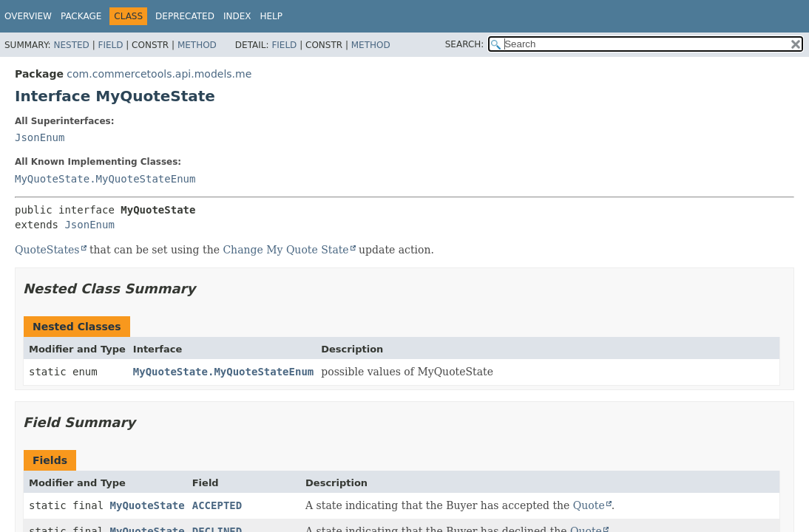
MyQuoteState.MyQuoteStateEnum (105, 179)
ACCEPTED (217, 505)
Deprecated (185, 16)
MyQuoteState (148, 505)
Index (237, 16)
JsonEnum (40, 137)
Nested (71, 45)
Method (197, 45)
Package (81, 16)
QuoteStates (47, 250)
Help (271, 16)
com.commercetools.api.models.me (159, 74)
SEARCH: (465, 44)
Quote (589, 505)
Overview (28, 16)
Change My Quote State (285, 250)
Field (110, 45)
